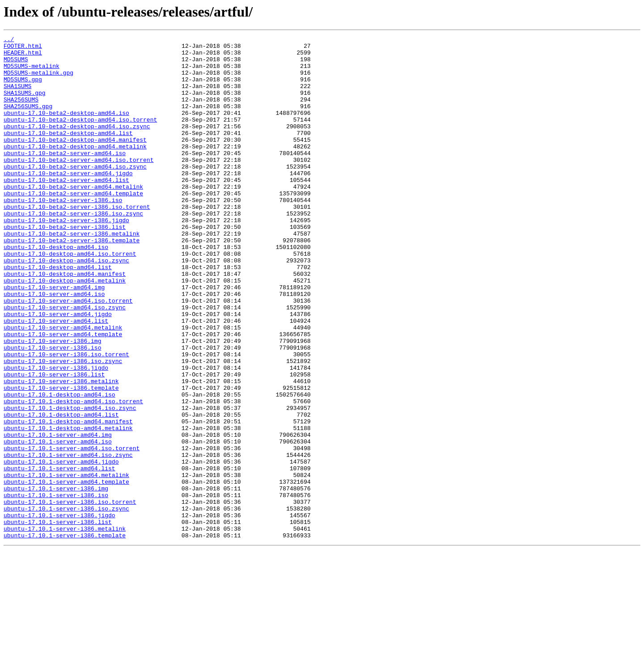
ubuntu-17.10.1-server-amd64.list (59, 555)
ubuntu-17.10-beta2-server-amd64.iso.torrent (78, 185)
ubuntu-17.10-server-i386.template (61, 459)
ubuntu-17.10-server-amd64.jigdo (58, 370)
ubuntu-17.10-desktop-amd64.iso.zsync (66, 306)
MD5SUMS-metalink (32, 72)
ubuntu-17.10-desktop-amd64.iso (56, 290)
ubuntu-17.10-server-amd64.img (54, 338)
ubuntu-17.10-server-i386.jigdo (56, 435)
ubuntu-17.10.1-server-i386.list (58, 620)
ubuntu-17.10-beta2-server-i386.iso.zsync (73, 249)
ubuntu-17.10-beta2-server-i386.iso (63, 233)
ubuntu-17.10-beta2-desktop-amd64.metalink (75, 169)
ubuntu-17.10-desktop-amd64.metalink (65, 330)
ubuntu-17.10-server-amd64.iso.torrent (68, 354)
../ (9, 40)
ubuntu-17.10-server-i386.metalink (61, 451)
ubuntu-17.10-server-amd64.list (56, 378)
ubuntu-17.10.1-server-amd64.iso (58, 523)
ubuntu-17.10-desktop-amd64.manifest (65, 322)
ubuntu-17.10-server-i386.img (52, 402)
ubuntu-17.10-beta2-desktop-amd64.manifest (75, 161)
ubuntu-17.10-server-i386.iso (52, 410)
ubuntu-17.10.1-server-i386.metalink (65, 628)
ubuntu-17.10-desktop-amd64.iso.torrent (70, 298)
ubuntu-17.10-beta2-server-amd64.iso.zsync (75, 193)
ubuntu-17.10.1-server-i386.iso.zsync (66, 604)
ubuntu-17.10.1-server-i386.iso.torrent (70, 595)
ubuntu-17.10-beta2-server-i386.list (65, 266)
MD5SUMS (16, 64)
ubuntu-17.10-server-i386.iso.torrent (66, 418)
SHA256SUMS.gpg (28, 121)
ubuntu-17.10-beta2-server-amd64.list (66, 209)
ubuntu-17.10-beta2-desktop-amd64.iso (66, 129)
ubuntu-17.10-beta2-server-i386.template (72, 282)
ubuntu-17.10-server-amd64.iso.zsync (65, 362)
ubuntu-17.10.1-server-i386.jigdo (59, 612)
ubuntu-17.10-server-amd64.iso (54, 346)
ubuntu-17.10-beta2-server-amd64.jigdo (68, 201)
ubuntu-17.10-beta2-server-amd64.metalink (73, 217)
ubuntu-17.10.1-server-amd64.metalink (66, 563)
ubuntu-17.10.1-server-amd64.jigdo (61, 547)
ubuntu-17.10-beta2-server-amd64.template (73, 225)
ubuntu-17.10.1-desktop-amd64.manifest (68, 499)
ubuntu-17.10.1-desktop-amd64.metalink (68, 507)
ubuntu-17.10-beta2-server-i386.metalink (72, 274)
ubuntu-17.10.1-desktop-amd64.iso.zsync (70, 483)
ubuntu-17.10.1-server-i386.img (56, 579)
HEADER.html (23, 56)
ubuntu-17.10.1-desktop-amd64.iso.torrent (73, 475)
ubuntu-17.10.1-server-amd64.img (58, 515)
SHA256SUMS (21, 113)
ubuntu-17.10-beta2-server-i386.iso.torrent (77, 241)
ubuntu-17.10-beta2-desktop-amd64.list (68, 153)
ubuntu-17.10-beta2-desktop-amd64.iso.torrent (80, 137)
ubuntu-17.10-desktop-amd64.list (58, 314)
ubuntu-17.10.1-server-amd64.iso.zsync (68, 539)
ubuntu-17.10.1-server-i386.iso (56, 587)
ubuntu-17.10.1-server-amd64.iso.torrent (72, 531)
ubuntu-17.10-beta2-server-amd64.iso (65, 177)
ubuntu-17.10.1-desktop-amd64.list (61, 491)
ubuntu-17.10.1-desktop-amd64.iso (59, 467)
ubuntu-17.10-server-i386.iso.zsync (63, 426)
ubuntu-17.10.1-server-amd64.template (66, 571)
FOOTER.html (23, 48)
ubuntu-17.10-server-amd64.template (63, 394)
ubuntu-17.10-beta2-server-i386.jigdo (66, 257)
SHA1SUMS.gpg (25, 105)
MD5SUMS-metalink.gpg (38, 80)
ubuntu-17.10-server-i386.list (54, 443)
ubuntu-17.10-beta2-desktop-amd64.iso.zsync (77, 145)
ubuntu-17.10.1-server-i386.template (65, 636)
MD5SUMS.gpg (23, 89)
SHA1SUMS (17, 97)
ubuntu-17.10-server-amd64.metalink (63, 386)
